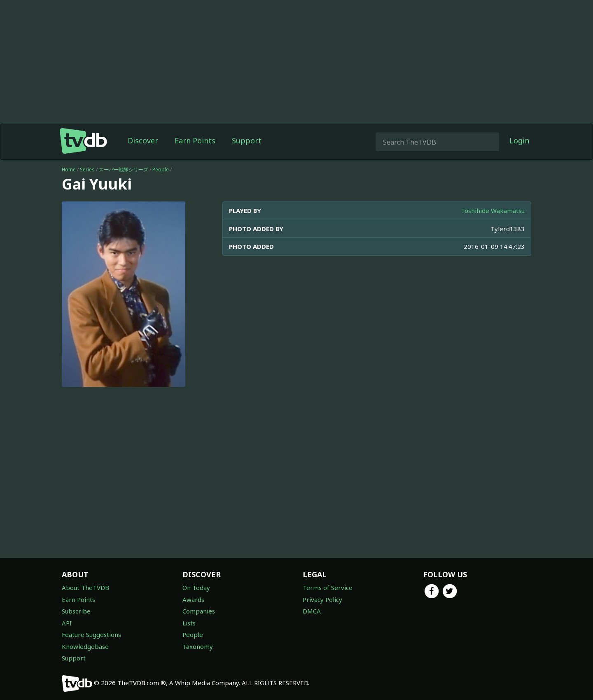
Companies (199, 611)
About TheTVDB (85, 588)
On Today (196, 588)
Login (519, 140)
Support (247, 140)
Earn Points (195, 140)
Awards (193, 599)
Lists (189, 623)
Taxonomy (198, 646)
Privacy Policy (322, 599)
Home (69, 170)
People (161, 170)
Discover (143, 140)
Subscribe (76, 611)
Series (87, 170)
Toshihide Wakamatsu (493, 211)
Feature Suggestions (91, 634)
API (67, 623)
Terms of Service (328, 588)
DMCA (312, 611)
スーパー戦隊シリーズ (124, 170)
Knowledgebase (85, 646)
